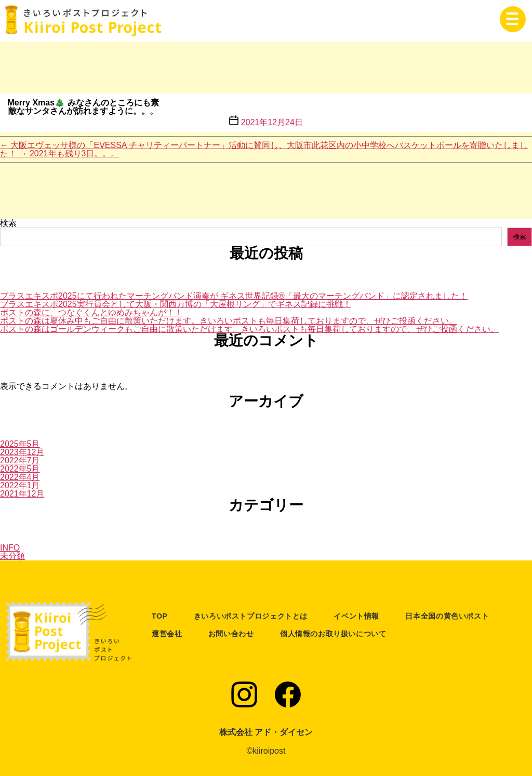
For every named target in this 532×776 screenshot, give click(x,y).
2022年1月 (20, 485)
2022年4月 (20, 477)
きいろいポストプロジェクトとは (251, 616)
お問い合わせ (231, 634)
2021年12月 (22, 494)
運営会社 (167, 634)
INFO (10, 548)
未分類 (12, 556)
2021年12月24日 (272, 122)
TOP (159, 616)
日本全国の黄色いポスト (447, 616)
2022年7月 (20, 460)
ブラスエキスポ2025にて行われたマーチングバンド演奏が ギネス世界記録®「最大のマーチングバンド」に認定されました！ (234, 296)
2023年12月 (22, 452)
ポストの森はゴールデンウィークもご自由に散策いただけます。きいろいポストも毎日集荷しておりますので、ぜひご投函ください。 (249, 329)
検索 (8, 223)
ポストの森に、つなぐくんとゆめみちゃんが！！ (91, 312)
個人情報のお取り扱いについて (333, 634)
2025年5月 (20, 444)
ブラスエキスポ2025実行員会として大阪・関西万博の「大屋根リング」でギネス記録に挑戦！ (176, 304)
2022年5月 (20, 469)
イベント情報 (356, 616)
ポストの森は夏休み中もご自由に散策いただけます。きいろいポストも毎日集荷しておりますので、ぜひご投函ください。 (229, 321)
